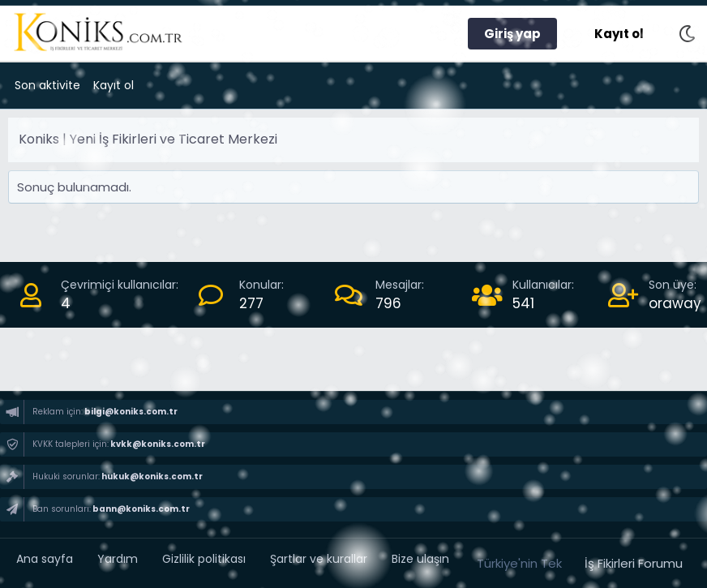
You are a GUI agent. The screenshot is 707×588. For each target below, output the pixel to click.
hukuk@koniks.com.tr (151, 476)
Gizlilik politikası (204, 559)
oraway (675, 303)
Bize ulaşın (420, 559)
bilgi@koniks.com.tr (130, 412)
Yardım (118, 559)
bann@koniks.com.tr (140, 509)
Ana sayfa (45, 559)
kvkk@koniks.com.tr (157, 444)
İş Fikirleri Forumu (634, 563)
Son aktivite (47, 85)
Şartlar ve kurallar (319, 559)
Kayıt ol (114, 85)
